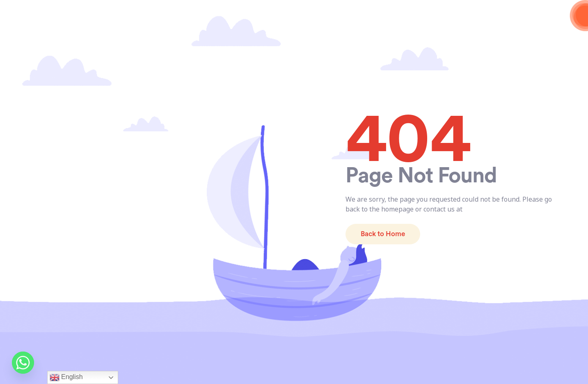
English (66, 377)
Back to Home (383, 234)
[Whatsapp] (23, 363)
